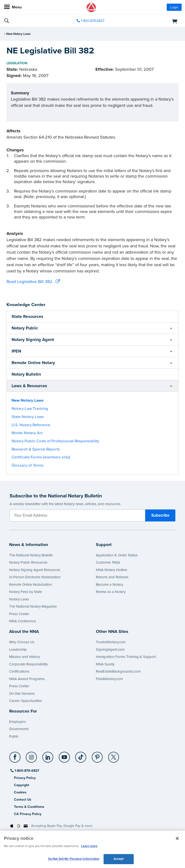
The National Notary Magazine (33, 606)
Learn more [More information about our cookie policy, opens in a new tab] (89, 846)
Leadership (18, 649)
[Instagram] (32, 755)
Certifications (19, 671)
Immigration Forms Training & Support (126, 657)
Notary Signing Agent (33, 340)
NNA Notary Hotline (112, 570)
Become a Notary (109, 585)
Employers (17, 722)
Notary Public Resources (28, 562)
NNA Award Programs (27, 679)
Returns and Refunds (112, 577)
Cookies (20, 792)
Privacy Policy (25, 778)
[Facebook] (15, 755)
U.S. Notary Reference (31, 425)
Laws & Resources (29, 386)
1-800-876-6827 (27, 771)
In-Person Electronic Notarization (35, 577)
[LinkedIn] (48, 755)
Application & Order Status (117, 555)
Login (174, 7)
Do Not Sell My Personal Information (74, 859)
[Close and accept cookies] (177, 838)
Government (19, 729)
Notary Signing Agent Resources (35, 570)
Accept (119, 859)
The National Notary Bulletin (31, 555)
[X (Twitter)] (114, 755)
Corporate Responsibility (28, 664)
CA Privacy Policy (28, 814)
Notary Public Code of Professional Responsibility (55, 441)
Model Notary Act (27, 433)
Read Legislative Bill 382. (30, 282)
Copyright (22, 785)
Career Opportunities (26, 701)
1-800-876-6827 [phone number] (93, 21)
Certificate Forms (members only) (41, 457)
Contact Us (23, 800)
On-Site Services (22, 694)
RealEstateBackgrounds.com (118, 671)
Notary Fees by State (26, 592)
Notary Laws (19, 599)
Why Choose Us (22, 642)
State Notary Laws (28, 417)
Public (14, 736)
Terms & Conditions (29, 807)
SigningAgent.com (110, 649)
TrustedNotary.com (111, 642)
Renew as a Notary (111, 592)
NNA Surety (105, 664)
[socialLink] (16, 759)
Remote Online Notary (33, 363)
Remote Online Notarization (31, 585)
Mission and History (25, 657)
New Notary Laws (18, 34)
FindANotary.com (109, 679)
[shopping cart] (153, 21)
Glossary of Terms (28, 465)
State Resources (27, 316)
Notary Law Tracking (30, 409)
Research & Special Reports (36, 449)
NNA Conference (23, 621)
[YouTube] (64, 755)
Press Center (19, 614)
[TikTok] (81, 755)
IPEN (16, 351)
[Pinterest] (97, 755)
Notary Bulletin (26, 374)
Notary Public (25, 328)
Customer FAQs (108, 562)
